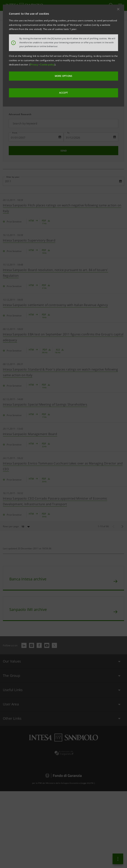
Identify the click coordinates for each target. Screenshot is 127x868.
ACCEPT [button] (63, 93)
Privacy (35, 65)
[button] (118, 9)
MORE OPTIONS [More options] (63, 76)
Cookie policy (47, 65)
